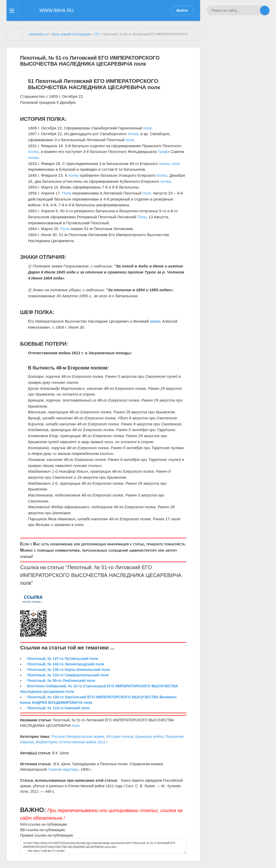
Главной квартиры (63, 769)
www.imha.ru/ (39, 34)
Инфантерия (46, 742)
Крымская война (149, 736)
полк (147, 128)
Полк (67, 193)
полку (73, 175)
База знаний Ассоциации (71, 34)
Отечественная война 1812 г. (84, 742)
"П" (97, 34)
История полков (120, 736)
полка (133, 134)
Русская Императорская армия (78, 736)
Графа (164, 152)
